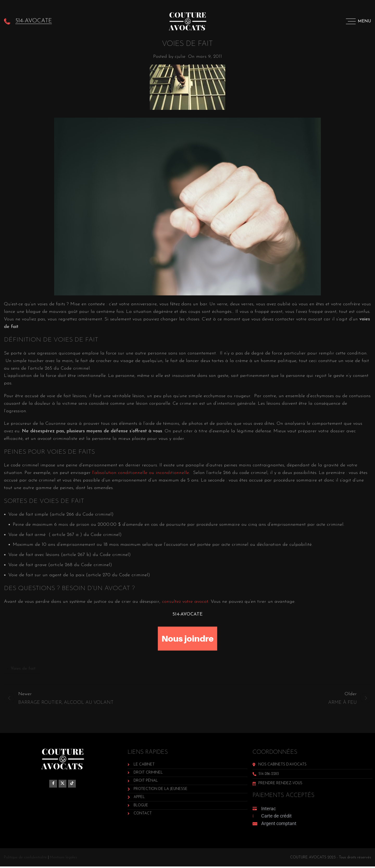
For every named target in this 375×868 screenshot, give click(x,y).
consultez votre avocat (185, 602)
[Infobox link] (28, 21)
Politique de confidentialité (25, 859)
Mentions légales (63, 859)
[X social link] (63, 785)
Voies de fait (23, 669)
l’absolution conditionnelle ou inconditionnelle (141, 473)
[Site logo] (188, 20)
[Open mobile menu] (358, 21)
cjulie (180, 57)
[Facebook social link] (53, 785)
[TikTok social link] (72, 785)
